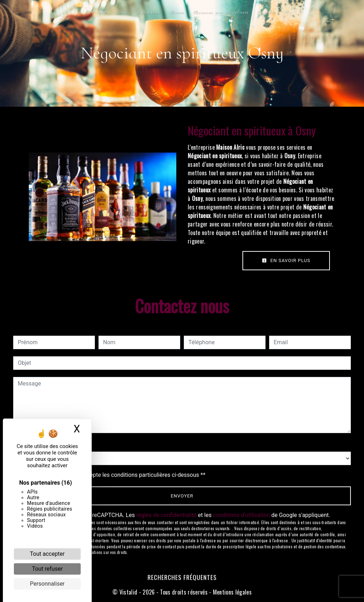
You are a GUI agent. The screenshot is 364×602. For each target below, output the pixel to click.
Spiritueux (149, 12)
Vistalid (129, 592)
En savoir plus (286, 260)
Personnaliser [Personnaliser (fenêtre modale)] (47, 584)
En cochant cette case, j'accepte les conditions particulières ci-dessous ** (113, 475)
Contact (267, 12)
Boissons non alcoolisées (221, 12)
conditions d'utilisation (241, 515)
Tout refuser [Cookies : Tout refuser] (47, 569)
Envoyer (182, 496)
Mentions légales (232, 592)
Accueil (98, 12)
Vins (122, 12)
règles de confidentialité (166, 515)
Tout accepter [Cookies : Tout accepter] (47, 554)
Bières (177, 12)
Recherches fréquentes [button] (182, 577)
